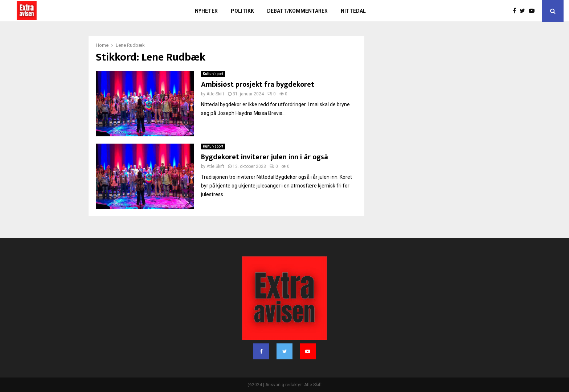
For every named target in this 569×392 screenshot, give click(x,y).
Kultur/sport (213, 74)
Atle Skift (215, 94)
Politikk (242, 11)
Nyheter (206, 11)
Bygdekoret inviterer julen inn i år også (265, 157)
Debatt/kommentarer (297, 11)
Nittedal (353, 11)
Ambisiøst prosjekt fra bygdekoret (258, 84)
